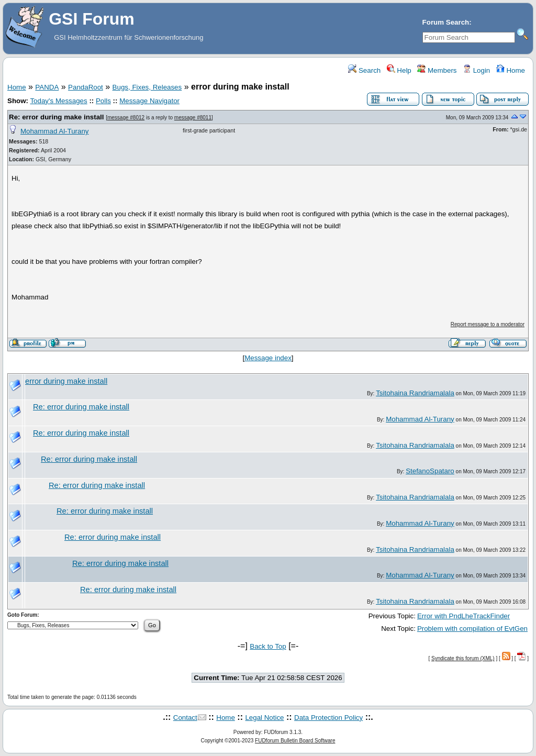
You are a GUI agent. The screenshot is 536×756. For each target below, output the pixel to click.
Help (399, 70)
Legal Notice (264, 718)
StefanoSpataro (430, 471)
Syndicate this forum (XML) (463, 658)
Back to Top (268, 646)
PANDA (47, 87)
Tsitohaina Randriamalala (415, 393)
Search (364, 70)
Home (511, 70)
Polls (103, 101)
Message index (268, 358)
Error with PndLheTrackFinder (464, 616)
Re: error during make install (56, 117)
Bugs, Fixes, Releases (147, 87)
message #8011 (193, 118)
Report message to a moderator (488, 324)
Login (476, 70)
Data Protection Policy (328, 718)
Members (437, 70)
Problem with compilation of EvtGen (472, 629)
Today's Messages (58, 101)
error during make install (66, 381)
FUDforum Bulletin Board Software (295, 741)
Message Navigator (149, 101)
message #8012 (126, 118)
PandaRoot (86, 87)
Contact (185, 718)
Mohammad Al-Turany (55, 131)
